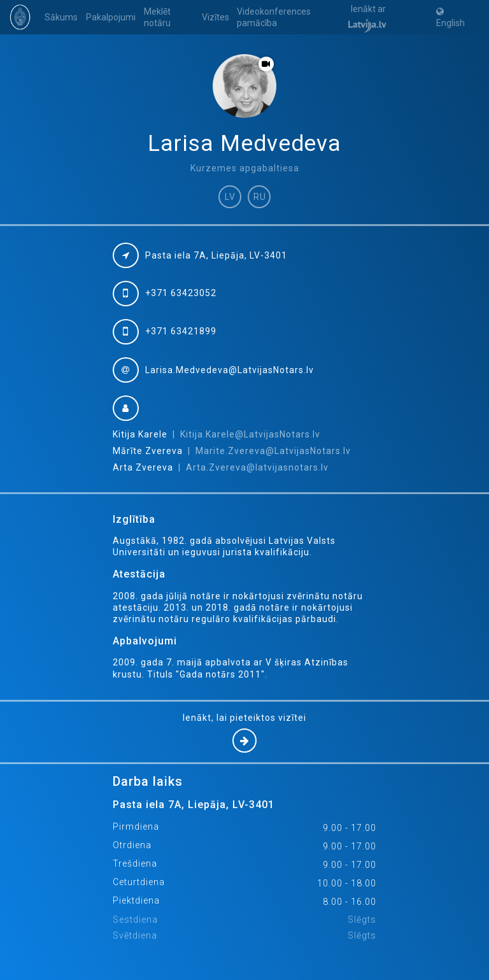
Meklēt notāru (157, 17)
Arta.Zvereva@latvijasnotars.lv (257, 467)
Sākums (61, 17)
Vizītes (216, 17)
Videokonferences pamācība (274, 17)
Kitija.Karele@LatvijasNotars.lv (250, 434)
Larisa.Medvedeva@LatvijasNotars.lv (230, 370)
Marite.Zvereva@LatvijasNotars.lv (273, 451)
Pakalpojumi (111, 17)
